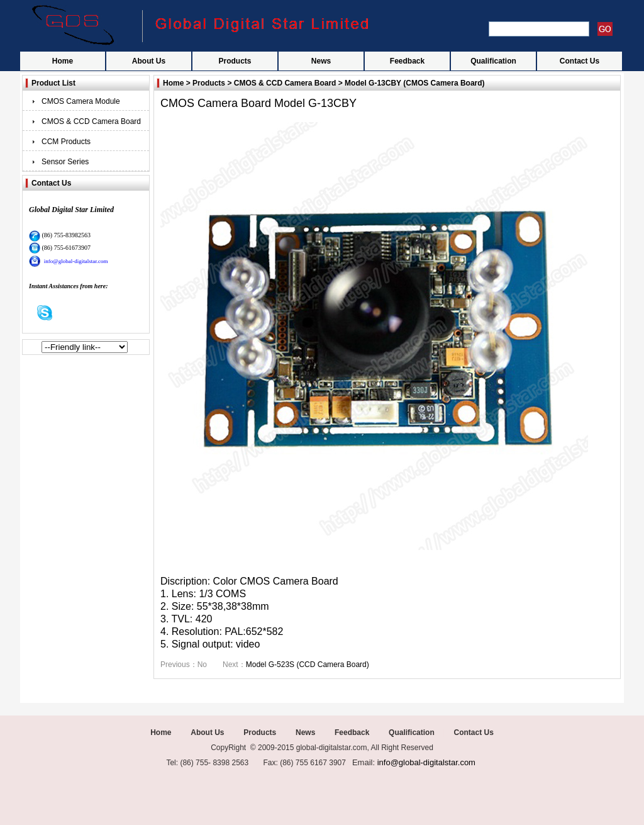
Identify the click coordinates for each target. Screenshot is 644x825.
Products (235, 61)
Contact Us (580, 61)
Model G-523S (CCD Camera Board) (308, 665)
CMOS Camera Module (81, 101)
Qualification (493, 61)
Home (63, 61)
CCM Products (66, 142)
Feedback (407, 61)
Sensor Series (65, 162)
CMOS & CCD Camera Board (91, 121)
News (321, 61)
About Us (149, 61)
